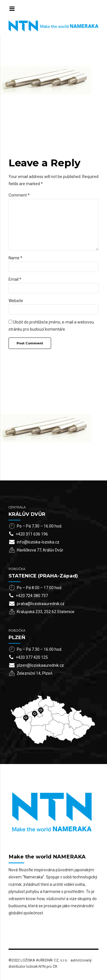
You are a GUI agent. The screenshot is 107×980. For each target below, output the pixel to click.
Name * (15, 258)
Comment (19, 195)
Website (16, 301)
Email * (15, 279)
